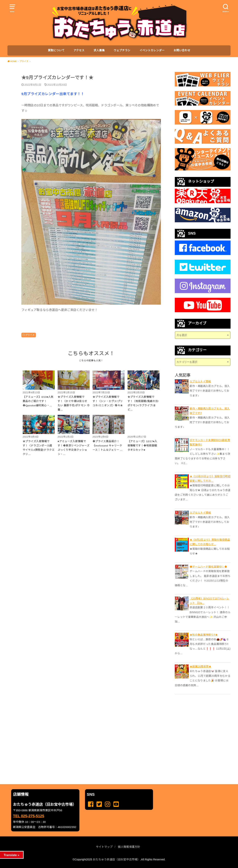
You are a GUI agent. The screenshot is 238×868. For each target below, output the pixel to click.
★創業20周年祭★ (201, 667)
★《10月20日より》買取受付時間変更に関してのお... (210, 479)
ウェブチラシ (122, 50)
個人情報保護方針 (129, 847)
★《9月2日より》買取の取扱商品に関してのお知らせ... (210, 542)
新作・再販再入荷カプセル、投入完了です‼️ (210, 411)
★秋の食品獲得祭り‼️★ (204, 635)
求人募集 (99, 50)
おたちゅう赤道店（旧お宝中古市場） (116, 859)
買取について (56, 50)
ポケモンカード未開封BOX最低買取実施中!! (210, 442)
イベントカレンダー (152, 50)
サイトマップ (104, 847)
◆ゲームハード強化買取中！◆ (208, 567)
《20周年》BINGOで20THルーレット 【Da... (210, 601)
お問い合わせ (182, 50)
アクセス (79, 50)
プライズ (30, 335)
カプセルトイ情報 (200, 381)
